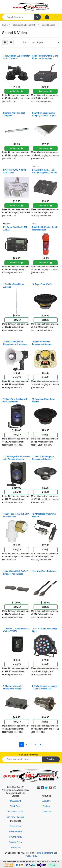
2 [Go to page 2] (26, 745)
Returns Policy (15, 837)
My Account (15, 801)
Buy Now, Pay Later (16, 817)
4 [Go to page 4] (36, 745)
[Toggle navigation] (57, 17)
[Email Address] (22, 759)
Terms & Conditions (44, 853)
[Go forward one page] (40, 745)
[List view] (11, 42)
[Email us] (39, 788)
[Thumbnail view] (5, 42)
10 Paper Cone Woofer (42, 284)
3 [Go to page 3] (31, 745)
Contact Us (47, 812)
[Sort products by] (45, 42)
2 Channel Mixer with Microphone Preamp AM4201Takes (13, 689)
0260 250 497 (15, 787)
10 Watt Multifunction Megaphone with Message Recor (15, 344)
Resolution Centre (15, 812)
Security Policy (15, 842)
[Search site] (38, 17)
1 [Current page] (22, 745)
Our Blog (46, 806)
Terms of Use (16, 826)
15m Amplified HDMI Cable (44, 571)
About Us (46, 801)
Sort (25, 42)
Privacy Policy (15, 832)
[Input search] (18, 17)
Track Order (15, 806)
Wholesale (16, 848)
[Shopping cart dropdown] (47, 17)
